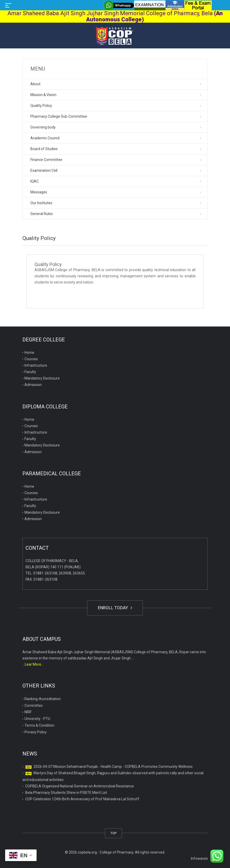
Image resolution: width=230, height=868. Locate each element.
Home (29, 353)
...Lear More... (33, 664)
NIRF (28, 712)
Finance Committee (46, 160)
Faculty (30, 372)
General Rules (42, 214)
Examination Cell (44, 170)
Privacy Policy (36, 732)
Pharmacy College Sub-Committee (59, 116)
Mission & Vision (43, 95)
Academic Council (45, 138)
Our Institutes (41, 203)
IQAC (35, 181)
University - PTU (37, 719)
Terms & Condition (39, 725)
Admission (33, 385)
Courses (31, 359)
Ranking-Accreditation (43, 699)
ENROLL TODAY (115, 608)
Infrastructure (36, 365)
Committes (34, 706)
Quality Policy (41, 106)
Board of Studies (44, 149)
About (35, 84)
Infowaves (199, 858)
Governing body (43, 127)
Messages (39, 192)
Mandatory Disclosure (42, 378)
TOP (113, 833)
